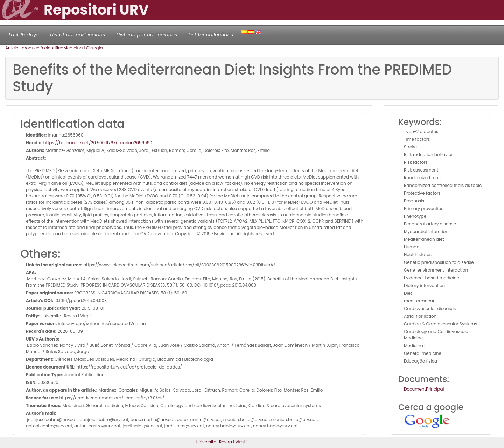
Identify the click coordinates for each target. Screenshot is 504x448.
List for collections (211, 35)
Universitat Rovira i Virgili (221, 442)
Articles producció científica (34, 48)
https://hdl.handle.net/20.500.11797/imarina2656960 (98, 143)
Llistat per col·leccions (78, 35)
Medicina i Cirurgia (83, 48)
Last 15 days (24, 35)
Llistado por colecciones (147, 35)
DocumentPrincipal (424, 389)
